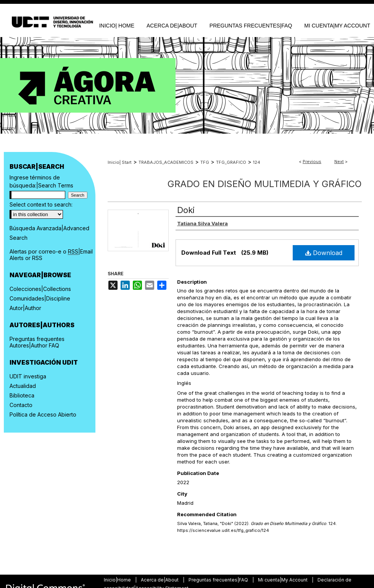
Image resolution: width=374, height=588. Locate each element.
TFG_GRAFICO (231, 162)
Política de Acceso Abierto (43, 414)
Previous (312, 162)
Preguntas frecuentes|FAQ (219, 580)
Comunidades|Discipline (40, 298)
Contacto (21, 405)
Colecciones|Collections (40, 289)
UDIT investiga (28, 376)
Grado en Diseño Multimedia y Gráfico (265, 184)
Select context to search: (41, 204)
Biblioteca (22, 395)
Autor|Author (25, 308)
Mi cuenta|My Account (283, 580)
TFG (205, 162)
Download (324, 253)
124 (257, 162)
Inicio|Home (118, 580)
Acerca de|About (160, 580)
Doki (186, 210)
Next (339, 162)
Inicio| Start (120, 162)
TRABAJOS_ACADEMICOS (166, 162)
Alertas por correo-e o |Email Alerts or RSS (51, 255)
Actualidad (23, 386)
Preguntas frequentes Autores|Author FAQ (37, 342)
